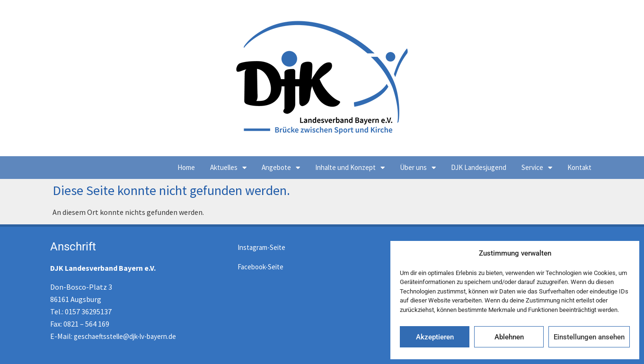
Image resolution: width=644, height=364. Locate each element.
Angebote (281, 168)
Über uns (418, 168)
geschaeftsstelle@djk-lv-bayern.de (125, 336)
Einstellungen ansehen (589, 337)
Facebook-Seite (260, 267)
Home (186, 167)
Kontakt (579, 167)
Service (537, 168)
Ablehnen (509, 337)
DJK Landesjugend (479, 167)
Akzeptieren (435, 337)
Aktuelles (228, 168)
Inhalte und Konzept (350, 168)
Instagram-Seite (261, 247)
